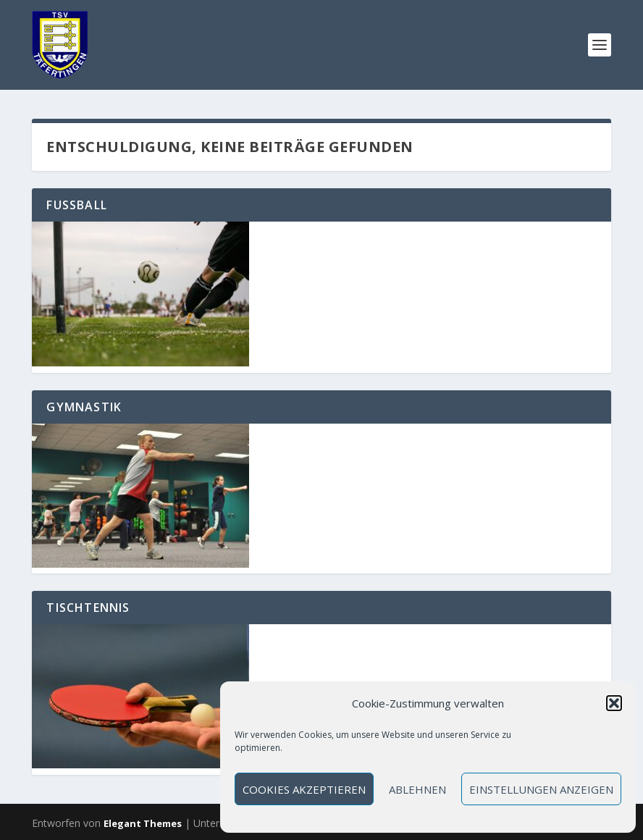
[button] (614, 703)
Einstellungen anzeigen (541, 789)
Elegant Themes (143, 823)
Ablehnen (417, 789)
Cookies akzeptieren (304, 789)
